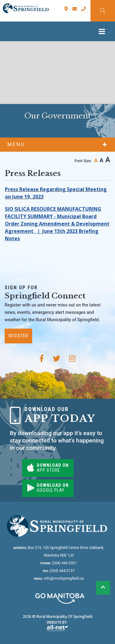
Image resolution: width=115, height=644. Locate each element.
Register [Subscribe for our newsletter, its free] (18, 336)
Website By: (57, 626)
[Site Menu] (57, 145)
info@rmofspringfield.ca (59, 578)
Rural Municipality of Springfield (26, 8)
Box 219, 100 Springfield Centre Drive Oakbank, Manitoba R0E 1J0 (59, 552)
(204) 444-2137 (59, 571)
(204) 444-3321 (59, 563)
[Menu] (103, 31)
